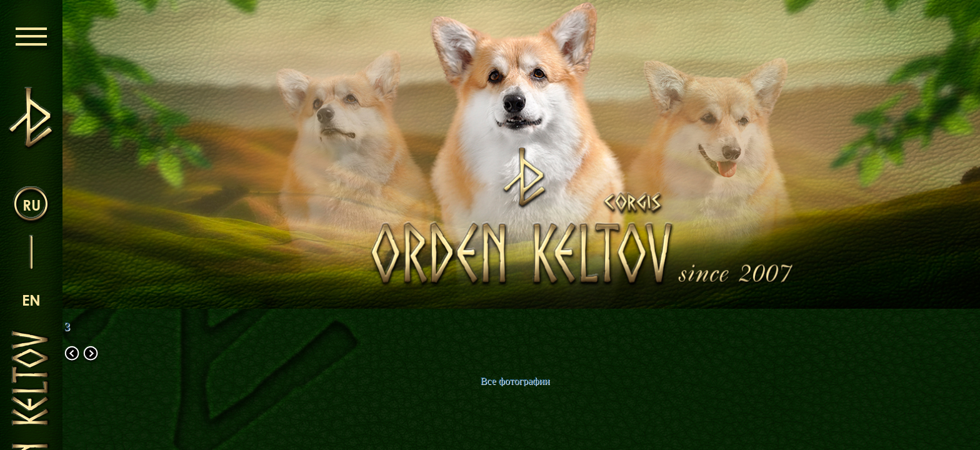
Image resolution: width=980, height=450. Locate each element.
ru (32, 205)
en (31, 300)
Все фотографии (515, 381)
